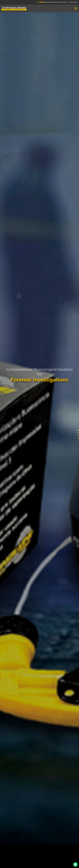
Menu (76, 8)
